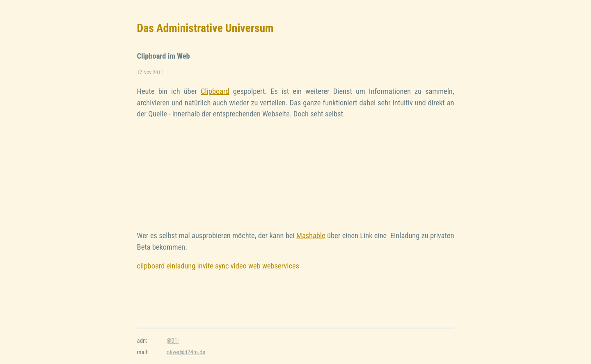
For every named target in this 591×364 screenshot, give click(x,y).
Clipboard (215, 91)
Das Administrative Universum (205, 28)
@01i (173, 341)
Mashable (311, 235)
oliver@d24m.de (186, 352)
